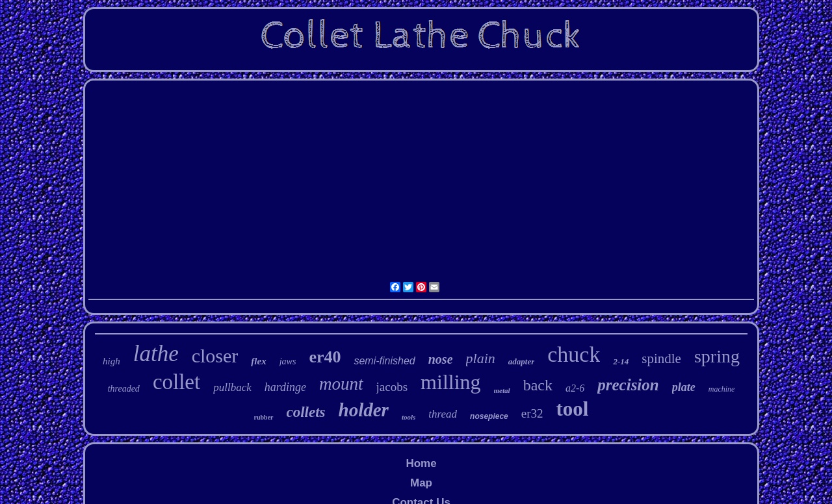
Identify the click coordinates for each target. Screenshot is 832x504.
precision (628, 385)
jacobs (392, 387)
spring (717, 356)
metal (502, 390)
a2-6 (575, 388)
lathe (156, 354)
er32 (532, 413)
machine (722, 389)
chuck (574, 354)
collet (176, 382)
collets (306, 412)
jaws (288, 361)
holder (364, 410)
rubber (264, 417)
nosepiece (489, 416)
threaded (124, 389)
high (111, 361)
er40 (325, 357)
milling (450, 382)
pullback (232, 387)
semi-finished (384, 361)
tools (409, 417)
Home (421, 463)
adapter (521, 361)
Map (421, 483)
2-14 (621, 361)
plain (481, 358)
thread (443, 414)
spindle (661, 359)
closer (215, 356)
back (538, 385)
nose (441, 359)
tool (573, 409)
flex (258, 361)
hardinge (285, 387)
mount (341, 384)
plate (684, 387)
